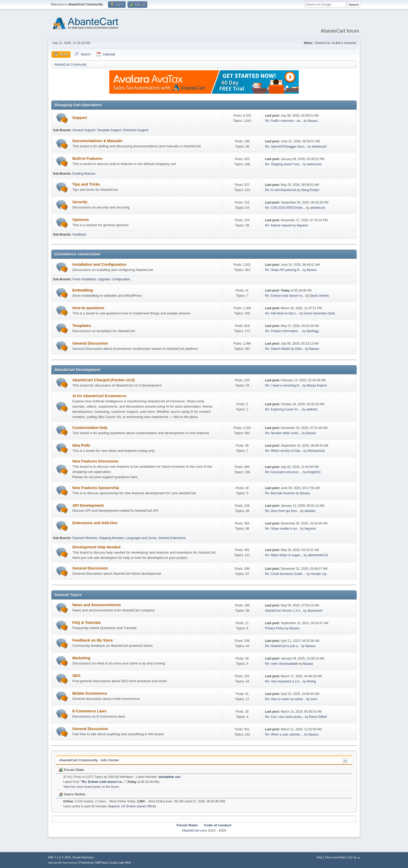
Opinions (81, 220)
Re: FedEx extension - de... (284, 121)
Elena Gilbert (318, 717)
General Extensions (172, 538)
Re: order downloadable (282, 664)
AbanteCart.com (194, 830)
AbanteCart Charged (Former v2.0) (103, 380)
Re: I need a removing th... (283, 385)
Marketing (81, 658)
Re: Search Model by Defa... (285, 349)
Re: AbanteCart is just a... (283, 646)
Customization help (90, 428)
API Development (88, 505)
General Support (84, 130)
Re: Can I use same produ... (284, 717)
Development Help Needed (96, 547)
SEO (76, 676)
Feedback (79, 235)
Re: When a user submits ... (284, 734)
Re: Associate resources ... (283, 472)
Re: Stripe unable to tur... (282, 529)
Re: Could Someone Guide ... (285, 574)
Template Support (109, 130)
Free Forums (69, 863)
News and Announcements (97, 605)
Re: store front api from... (282, 511)
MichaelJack (316, 451)
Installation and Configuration (99, 264)
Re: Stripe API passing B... (283, 270)
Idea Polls (81, 445)
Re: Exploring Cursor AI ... (283, 409)
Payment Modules (85, 538)
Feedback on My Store (93, 640)
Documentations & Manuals (97, 141)
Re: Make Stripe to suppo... (284, 555)
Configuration (121, 279)
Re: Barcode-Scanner (280, 493)
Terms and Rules (336, 857)
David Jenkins (319, 296)
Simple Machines (83, 857)
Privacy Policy (275, 628)
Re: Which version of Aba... (284, 451)
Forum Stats (71, 770)
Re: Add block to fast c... (282, 313)
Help (320, 857)
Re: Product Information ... (283, 331)
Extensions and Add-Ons (95, 523)
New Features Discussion (95, 461)
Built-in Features (87, 159)
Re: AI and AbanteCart (281, 190)
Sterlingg (313, 331)
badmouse (314, 164)
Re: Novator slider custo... (283, 433)
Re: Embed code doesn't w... (285, 296)
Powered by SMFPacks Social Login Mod (105, 863)
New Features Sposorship (96, 488)
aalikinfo (312, 409)
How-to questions (88, 308)
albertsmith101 (318, 555)
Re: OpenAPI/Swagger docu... (286, 147)
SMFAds (53, 863)
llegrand (302, 225)
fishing (312, 681)
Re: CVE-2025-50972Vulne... (285, 208)
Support (80, 118)
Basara (313, 121)
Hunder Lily (319, 574)
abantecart (319, 147)
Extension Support (136, 130)
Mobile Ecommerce (90, 693)
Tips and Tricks (86, 184)
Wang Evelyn (310, 190)
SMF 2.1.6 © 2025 (59, 857)
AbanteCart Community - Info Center (89, 760)
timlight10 (314, 472)
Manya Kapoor (317, 385)
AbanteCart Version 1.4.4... (284, 611)
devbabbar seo (170, 777)
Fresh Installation (84, 279)
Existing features (84, 174)
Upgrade (104, 279)
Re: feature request (278, 225)
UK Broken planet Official (139, 806)
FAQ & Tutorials (87, 623)
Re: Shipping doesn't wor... (283, 164)
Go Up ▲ (354, 857)
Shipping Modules (111, 538)
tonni (314, 699)
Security (80, 202)
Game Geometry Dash (319, 313)
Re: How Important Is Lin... (283, 681)
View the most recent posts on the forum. (92, 787)
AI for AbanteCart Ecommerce (99, 396)
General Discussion (90, 343)
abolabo (310, 511)
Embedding (83, 290)
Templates (82, 326)
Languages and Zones (141, 538)
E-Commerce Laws (89, 711)
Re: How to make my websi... (285, 699)
